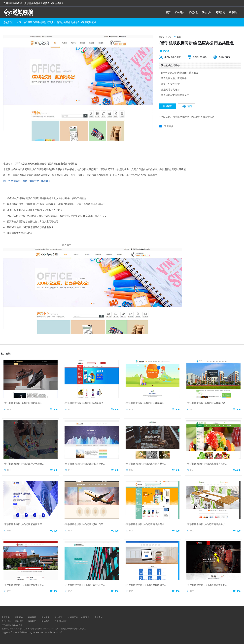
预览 (187, 106)
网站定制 (207, 12)
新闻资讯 (193, 12)
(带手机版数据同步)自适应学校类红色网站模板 (27, 585)
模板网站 (32, 621)
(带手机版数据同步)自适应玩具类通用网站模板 (150, 403)
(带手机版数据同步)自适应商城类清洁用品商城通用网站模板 (95, 403)
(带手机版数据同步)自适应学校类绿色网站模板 (210, 403)
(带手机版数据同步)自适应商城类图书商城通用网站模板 (154, 524)
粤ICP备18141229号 (54, 632)
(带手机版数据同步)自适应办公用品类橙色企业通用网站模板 (65, 22)
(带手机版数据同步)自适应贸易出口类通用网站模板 (91, 524)
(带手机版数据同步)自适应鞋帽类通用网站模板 (27, 403)
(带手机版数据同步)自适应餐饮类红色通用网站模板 (213, 585)
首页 (168, 12)
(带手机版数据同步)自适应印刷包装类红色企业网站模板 (32, 464)
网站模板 (19, 621)
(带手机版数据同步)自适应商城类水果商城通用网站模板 (215, 464)
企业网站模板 (61, 621)
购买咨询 (168, 106)
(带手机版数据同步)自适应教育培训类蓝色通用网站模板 (154, 585)
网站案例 (220, 12)
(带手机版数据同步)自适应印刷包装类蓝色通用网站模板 (93, 585)
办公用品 (28, 22)
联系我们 (234, 12)
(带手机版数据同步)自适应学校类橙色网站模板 (88, 464)
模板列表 (179, 12)
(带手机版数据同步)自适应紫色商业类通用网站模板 (30, 524)
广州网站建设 (27, 169)
